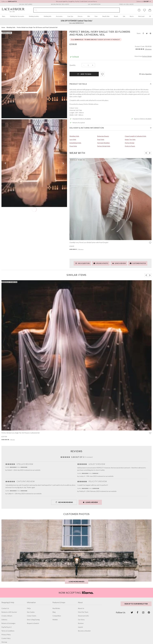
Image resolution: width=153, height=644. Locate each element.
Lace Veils (73, 139)
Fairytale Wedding (103, 143)
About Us (81, 608)
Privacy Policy (6, 635)
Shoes (4, 16)
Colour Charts (32, 616)
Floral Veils (73, 146)
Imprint (80, 627)
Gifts (89, 16)
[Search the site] (79, 10)
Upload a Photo (101, 263)
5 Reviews (148, 49)
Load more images (77, 581)
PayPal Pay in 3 (6, 627)
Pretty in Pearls (130, 146)
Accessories (59, 16)
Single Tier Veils (130, 139)
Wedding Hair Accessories (17, 16)
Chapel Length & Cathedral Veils (135, 136)
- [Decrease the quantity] (84, 65)
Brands (116, 16)
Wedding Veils (48, 16)
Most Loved (141, 16)
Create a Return (7, 616)
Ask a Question (145, 74)
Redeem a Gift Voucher (9, 612)
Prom (96, 16)
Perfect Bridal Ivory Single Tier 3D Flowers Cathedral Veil (20, 433)
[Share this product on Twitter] (147, 33)
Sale (124, 16)
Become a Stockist (84, 631)
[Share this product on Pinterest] (150, 33)
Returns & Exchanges (8, 623)
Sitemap (4, 642)
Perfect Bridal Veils (104, 146)
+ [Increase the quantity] (93, 65)
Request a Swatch (33, 623)
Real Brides (56, 608)
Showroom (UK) (83, 616)
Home (3, 27)
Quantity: (73, 65)
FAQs (29, 608)
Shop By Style (106, 16)
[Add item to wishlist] (102, 74)
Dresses (80, 16)
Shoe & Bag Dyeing (33, 620)
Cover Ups (70, 16)
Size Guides (31, 612)
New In (132, 16)
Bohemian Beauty (103, 136)
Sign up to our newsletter (136, 604)
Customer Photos (138, 263)
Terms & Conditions (8, 631)
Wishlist (55, 620)
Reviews (81, 623)
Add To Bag (84, 74)
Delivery (4, 620)
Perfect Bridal (147, 56)
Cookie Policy (6, 638)
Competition (57, 616)
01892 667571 (12, 1)
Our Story (81, 620)
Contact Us (5, 608)
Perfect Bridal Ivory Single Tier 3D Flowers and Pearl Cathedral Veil (37, 27)
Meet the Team (83, 612)
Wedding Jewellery (34, 16)
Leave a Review (119, 263)
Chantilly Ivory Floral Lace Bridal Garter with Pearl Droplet (89, 242)
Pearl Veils (101, 139)
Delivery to (144, 1)
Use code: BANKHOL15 (76, 22)
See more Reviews (64, 502)
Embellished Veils (75, 143)
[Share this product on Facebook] (143, 33)
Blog (54, 612)
